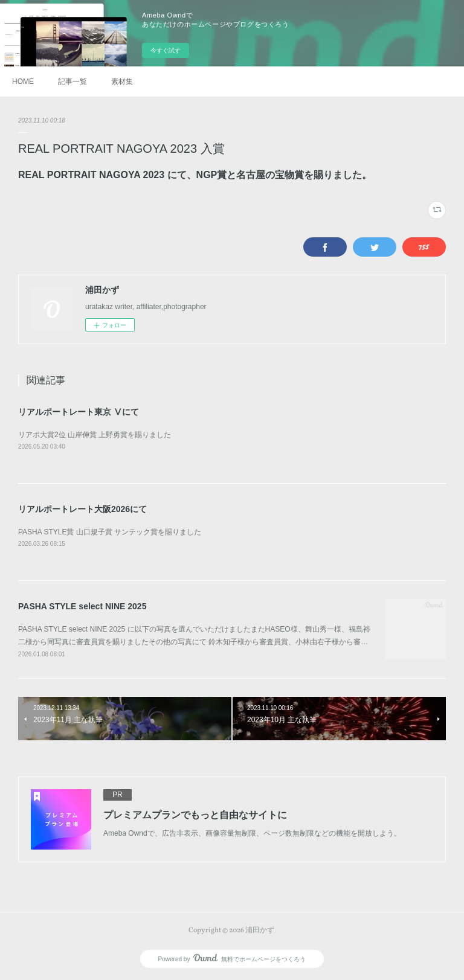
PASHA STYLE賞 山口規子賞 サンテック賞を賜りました (110, 532)
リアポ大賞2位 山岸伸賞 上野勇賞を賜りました (95, 435)
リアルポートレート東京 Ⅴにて (79, 412)
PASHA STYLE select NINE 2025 (82, 606)
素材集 (122, 82)
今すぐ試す (166, 50)
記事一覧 (72, 82)
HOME (23, 82)
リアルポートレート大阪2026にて (82, 509)
